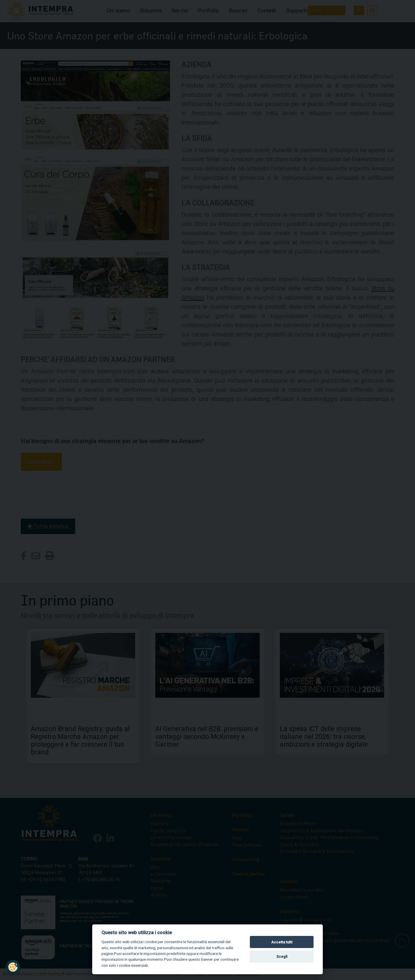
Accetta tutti (282, 942)
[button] (13, 967)
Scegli (282, 957)
